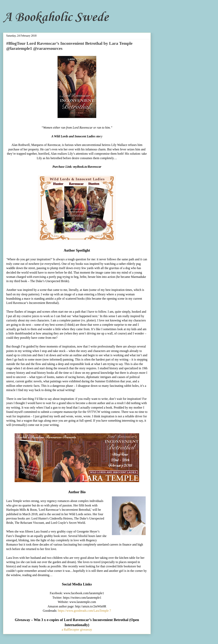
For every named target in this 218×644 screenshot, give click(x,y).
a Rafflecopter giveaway (77, 630)
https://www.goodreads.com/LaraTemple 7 (84, 611)
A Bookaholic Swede (56, 18)
